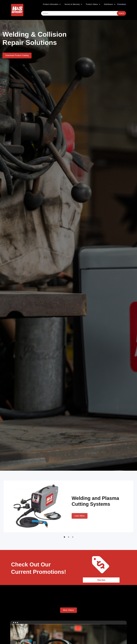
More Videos (69, 610)
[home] (17, 10)
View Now (101, 580)
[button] (52, 4)
